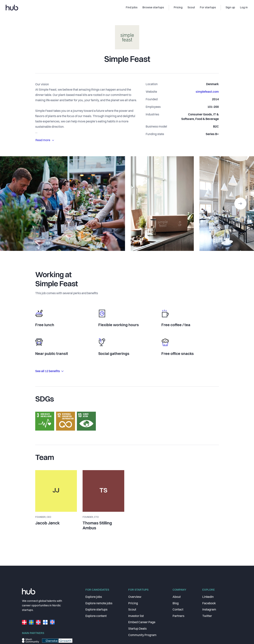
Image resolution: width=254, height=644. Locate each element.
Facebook (209, 604)
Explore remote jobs (99, 604)
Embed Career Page (142, 622)
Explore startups (96, 610)
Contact (178, 610)
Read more (45, 140)
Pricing (133, 604)
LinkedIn (208, 597)
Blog (176, 604)
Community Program (142, 635)
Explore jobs (94, 597)
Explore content (96, 616)
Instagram (209, 610)
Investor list (136, 616)
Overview (135, 597)
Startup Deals (137, 629)
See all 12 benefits (49, 371)
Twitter (207, 616)
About (177, 597)
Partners (178, 616)
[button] (240, 204)
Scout (132, 610)
